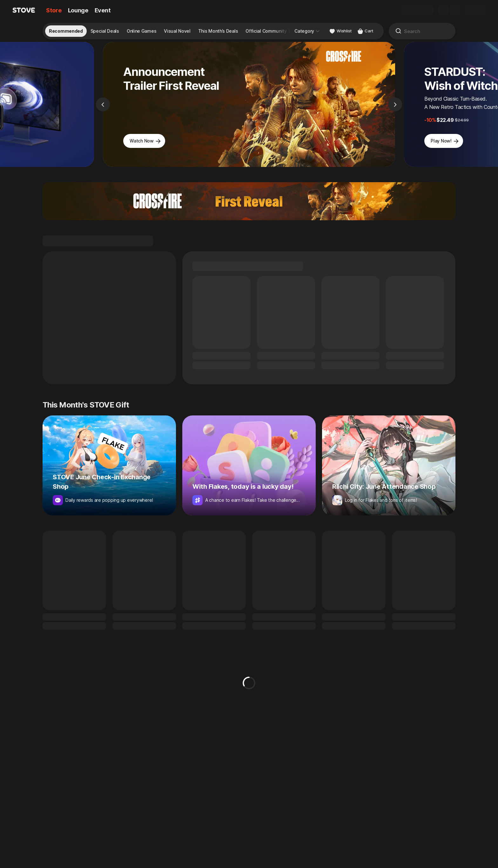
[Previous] (103, 109)
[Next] (395, 109)
